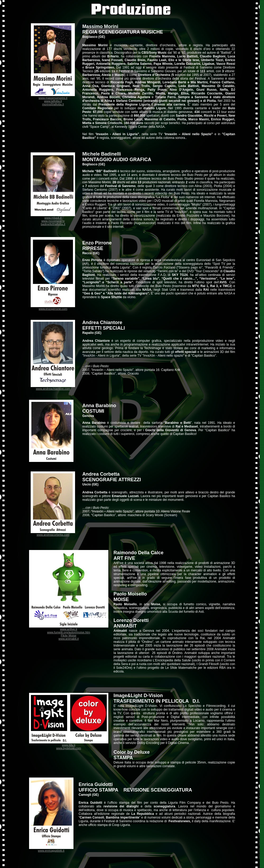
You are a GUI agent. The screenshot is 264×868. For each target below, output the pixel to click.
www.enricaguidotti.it (51, 851)
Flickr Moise (69, 635)
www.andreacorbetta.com (53, 535)
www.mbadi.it (53, 218)
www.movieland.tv (53, 221)
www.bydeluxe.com (68, 748)
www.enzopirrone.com (53, 309)
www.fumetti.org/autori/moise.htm (69, 632)
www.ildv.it (69, 745)
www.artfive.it (69, 629)
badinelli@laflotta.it (53, 224)
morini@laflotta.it (53, 104)
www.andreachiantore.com (53, 389)
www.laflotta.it (53, 101)
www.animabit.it (68, 639)
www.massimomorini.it (53, 98)
